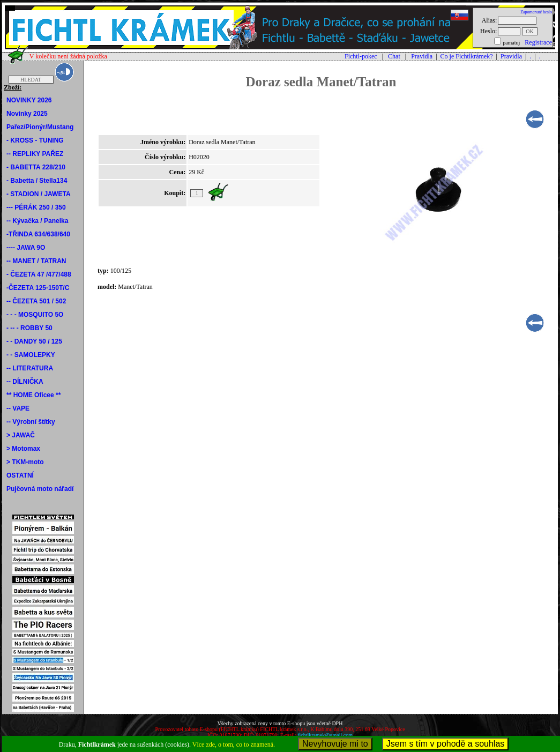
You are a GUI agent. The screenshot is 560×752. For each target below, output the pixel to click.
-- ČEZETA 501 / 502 (36, 301)
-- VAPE (18, 408)
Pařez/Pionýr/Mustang (40, 127)
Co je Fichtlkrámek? (467, 56)
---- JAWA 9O (26, 248)
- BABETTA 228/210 (36, 167)
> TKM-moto (25, 462)
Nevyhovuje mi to (335, 744)
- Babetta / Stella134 (37, 181)
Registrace (538, 42)
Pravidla (422, 56)
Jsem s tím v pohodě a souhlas (446, 744)
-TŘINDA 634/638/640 (38, 234)
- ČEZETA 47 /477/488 (39, 274)
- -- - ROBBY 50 (29, 328)
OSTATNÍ (20, 475)
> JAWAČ (21, 435)
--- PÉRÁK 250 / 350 (36, 207)
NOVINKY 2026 (29, 100)
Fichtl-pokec (361, 56)
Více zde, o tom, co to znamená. (234, 744)
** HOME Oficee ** (33, 395)
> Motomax (23, 449)
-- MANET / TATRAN (36, 261)
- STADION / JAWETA (39, 194)
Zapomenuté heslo (536, 12)
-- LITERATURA (30, 368)
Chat (394, 56)
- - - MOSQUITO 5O (35, 315)
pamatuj (511, 43)
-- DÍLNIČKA (25, 382)
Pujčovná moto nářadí (40, 489)
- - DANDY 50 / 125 (34, 341)
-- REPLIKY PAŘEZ (35, 154)
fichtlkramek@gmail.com (325, 735)
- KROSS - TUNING (35, 140)
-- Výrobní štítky (31, 422)
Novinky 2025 (27, 114)
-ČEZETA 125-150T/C (38, 288)
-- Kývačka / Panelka (37, 221)
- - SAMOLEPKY (31, 355)
